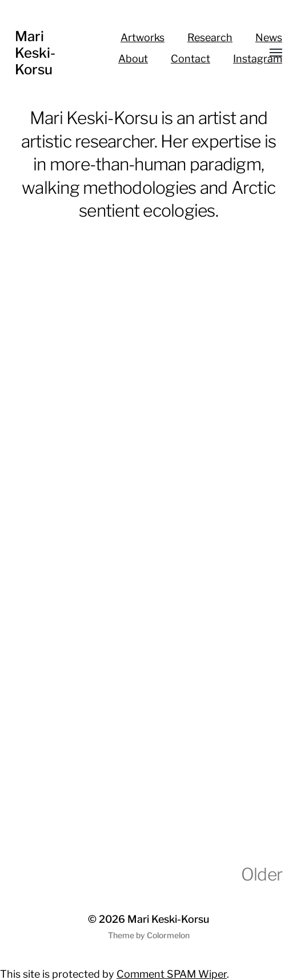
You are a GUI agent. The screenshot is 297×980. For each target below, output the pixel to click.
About (133, 59)
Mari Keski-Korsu (35, 53)
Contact (190, 59)
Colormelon (168, 935)
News (269, 37)
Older (262, 874)
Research (210, 37)
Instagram (258, 59)
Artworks (143, 37)
